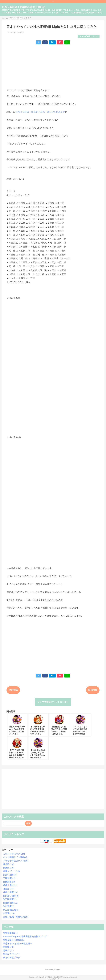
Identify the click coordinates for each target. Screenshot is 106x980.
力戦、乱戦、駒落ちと (16, 917)
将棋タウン (8, 951)
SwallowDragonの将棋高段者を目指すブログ (25, 936)
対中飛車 (9, 906)
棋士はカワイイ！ (12, 954)
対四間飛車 (10, 903)
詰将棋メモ (8, 947)
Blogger (57, 970)
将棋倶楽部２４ (11, 933)
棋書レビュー (11, 871)
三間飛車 (9, 878)
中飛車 (9, 913)
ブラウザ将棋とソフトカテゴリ (53, 702)
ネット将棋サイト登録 (15, 857)
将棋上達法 (10, 885)
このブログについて (14, 854)
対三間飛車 (10, 899)
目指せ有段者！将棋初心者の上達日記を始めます (40, 112)
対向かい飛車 (11, 896)
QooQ (57, 979)
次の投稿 (13, 690)
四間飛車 (9, 882)
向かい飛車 (10, 875)
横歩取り (9, 864)
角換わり (9, 868)
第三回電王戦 (11, 910)
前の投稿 (93, 690)
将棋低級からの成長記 (14, 940)
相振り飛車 (10, 892)
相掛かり (9, 889)
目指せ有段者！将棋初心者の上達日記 (24, 7)
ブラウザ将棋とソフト (89, 36)
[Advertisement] (53, 67)
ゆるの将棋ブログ (12, 958)
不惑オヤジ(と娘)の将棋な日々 (18, 943)
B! (52, 42)
